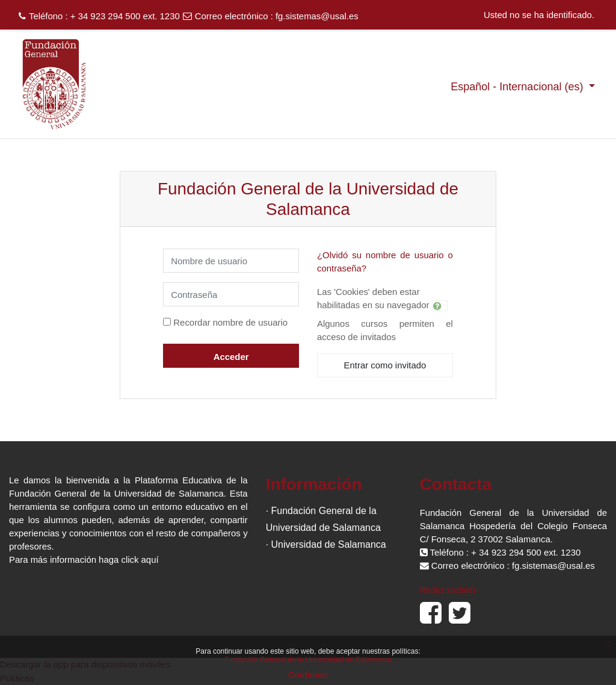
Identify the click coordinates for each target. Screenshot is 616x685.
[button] (440, 306)
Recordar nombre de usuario (230, 322)
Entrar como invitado (385, 365)
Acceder (231, 357)
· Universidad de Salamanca (326, 544)
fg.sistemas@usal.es (317, 16)
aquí (150, 559)
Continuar (308, 675)
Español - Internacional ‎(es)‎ (518, 87)
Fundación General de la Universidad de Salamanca (308, 660)
